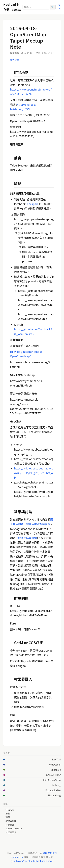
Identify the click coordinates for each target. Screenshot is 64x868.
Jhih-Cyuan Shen (52, 780)
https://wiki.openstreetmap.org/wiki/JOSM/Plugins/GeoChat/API (34, 473)
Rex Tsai (56, 759)
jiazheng (56, 785)
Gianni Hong (54, 795)
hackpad (32, 204)
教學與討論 (11, 821)
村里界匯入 (11, 832)
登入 (59, 7)
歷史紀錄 (14, 60)
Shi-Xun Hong (53, 775)
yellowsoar (55, 764)
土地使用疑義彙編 (26, 538)
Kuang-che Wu (53, 790)
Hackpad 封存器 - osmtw (12, 7)
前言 (8, 813)
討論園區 (10, 825)
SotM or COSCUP (14, 828)
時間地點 (10, 810)
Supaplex (56, 770)
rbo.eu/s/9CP (22, 109)
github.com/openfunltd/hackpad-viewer (32, 861)
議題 (8, 817)
